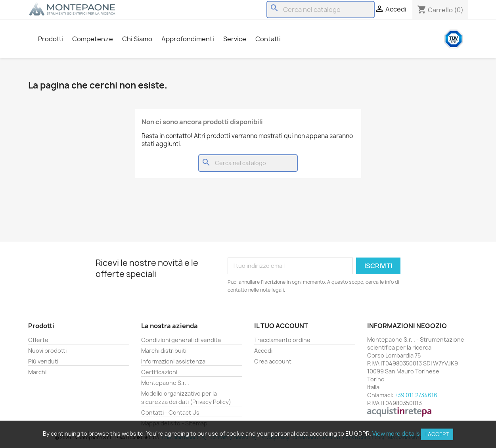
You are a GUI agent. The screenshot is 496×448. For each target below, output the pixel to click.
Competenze (93, 39)
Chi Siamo (137, 39)
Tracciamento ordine (282, 340)
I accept (437, 434)
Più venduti (43, 361)
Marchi (37, 372)
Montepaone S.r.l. (165, 383)
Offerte (38, 340)
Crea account (273, 361)
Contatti (268, 39)
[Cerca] (321, 10)
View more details (396, 434)
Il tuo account (281, 326)
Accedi (263, 351)
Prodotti (51, 39)
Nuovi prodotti (47, 351)
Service (235, 39)
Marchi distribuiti (164, 351)
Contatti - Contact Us (170, 412)
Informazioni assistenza (173, 361)
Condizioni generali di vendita (181, 340)
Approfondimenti (188, 39)
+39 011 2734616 (416, 395)
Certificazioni (159, 372)
